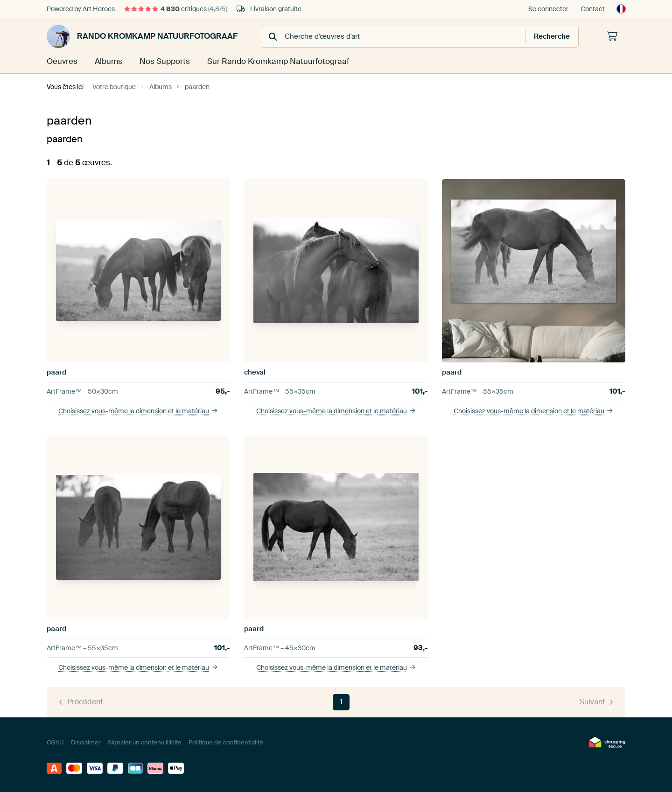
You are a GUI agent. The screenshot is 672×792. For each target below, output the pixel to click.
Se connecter (548, 9)
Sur (270, 61)
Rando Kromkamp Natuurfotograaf (142, 36)
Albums (107, 61)
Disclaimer (86, 742)
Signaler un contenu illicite (145, 742)
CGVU (55, 742)
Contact (593, 9)
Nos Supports (162, 61)
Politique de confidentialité (226, 742)
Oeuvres (61, 61)
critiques (176, 9)
